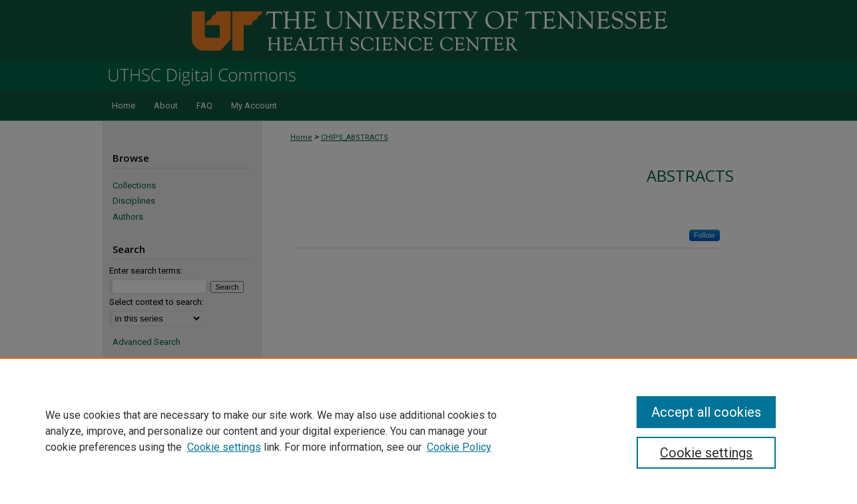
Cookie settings (224, 447)
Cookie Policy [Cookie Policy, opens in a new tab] (459, 447)
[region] (428, 431)
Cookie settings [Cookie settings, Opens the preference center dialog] (706, 453)
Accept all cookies (706, 412)
